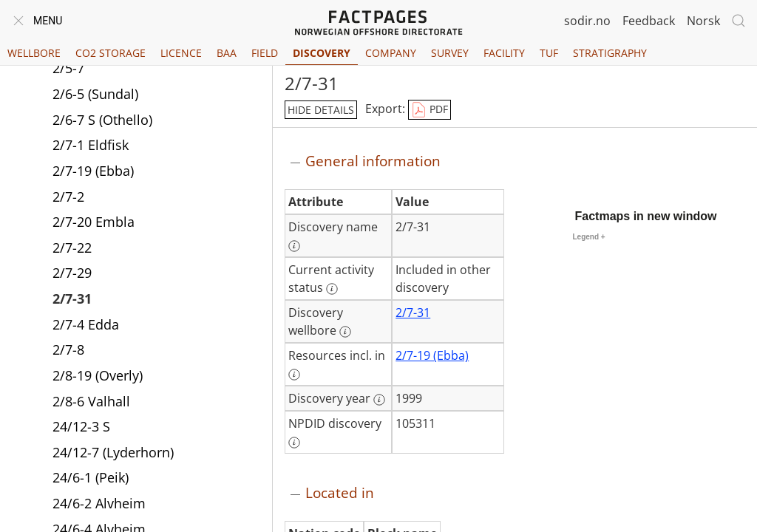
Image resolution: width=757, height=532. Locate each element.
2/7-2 (68, 198)
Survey (450, 53)
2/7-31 (72, 300)
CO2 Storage (111, 53)
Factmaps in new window (646, 216)
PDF (430, 110)
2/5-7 (68, 69)
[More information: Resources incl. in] (294, 375)
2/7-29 (72, 274)
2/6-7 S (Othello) (102, 121)
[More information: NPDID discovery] (294, 443)
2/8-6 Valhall (91, 403)
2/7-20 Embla (94, 223)
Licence (181, 53)
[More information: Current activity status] (332, 289)
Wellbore (34, 53)
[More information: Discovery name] (294, 246)
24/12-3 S (81, 428)
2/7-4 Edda (86, 326)
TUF (549, 53)
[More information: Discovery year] (379, 400)
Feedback (649, 21)
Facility (504, 53)
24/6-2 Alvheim (99, 505)
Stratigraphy (610, 53)
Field (265, 53)
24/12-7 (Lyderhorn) (113, 454)
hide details (321, 110)
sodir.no (587, 21)
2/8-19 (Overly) (98, 377)
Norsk (703, 21)
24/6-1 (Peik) (91, 479)
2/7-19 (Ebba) (93, 172)
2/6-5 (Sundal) (95, 95)
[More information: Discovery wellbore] (345, 332)
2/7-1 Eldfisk (91, 146)
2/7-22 (72, 249)
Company (391, 53)
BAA (227, 53)
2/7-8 (68, 351)
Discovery (322, 53)
